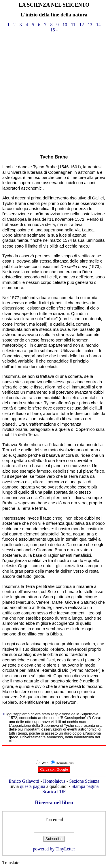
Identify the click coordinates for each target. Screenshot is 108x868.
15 (53, 30)
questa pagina (33, 786)
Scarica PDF (54, 791)
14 (98, 25)
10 (65, 25)
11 (73, 25)
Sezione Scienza (84, 781)
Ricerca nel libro (54, 802)
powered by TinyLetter (54, 849)
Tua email (54, 819)
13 (90, 25)
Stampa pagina (85, 786)
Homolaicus (54, 781)
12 (82, 25)
